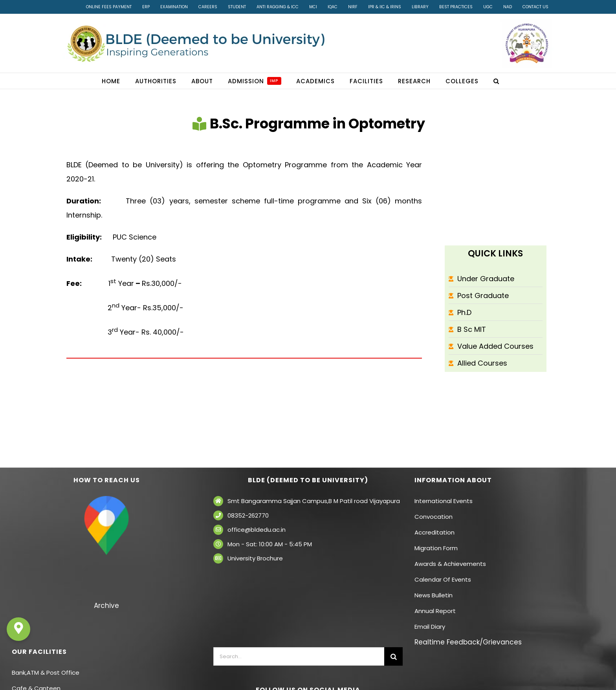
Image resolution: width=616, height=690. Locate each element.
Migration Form (436, 548)
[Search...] (299, 656)
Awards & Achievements (450, 564)
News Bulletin (434, 595)
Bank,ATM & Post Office (46, 673)
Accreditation (434, 532)
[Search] (393, 656)
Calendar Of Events (443, 579)
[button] (496, 81)
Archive (106, 606)
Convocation (434, 517)
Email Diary (430, 627)
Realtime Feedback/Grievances (468, 642)
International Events (444, 501)
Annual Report (435, 611)
